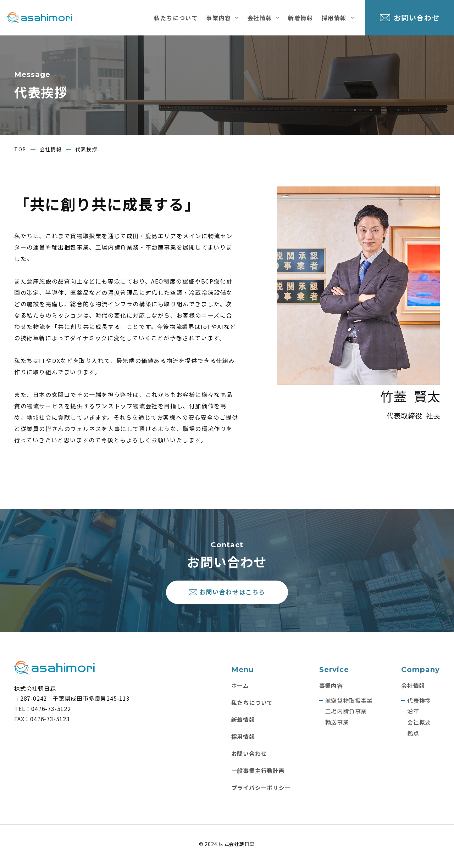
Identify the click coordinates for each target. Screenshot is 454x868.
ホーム (240, 690)
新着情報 (300, 18)
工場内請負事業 (346, 716)
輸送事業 (337, 727)
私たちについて (176, 18)
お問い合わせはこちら (233, 595)
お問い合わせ (417, 18)
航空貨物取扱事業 (349, 705)
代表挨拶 (419, 705)
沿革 (413, 716)
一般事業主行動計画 (258, 775)
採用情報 (334, 18)
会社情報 (260, 18)
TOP (20, 149)
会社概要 (419, 727)
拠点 (413, 738)
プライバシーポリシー (261, 793)
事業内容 (218, 18)
